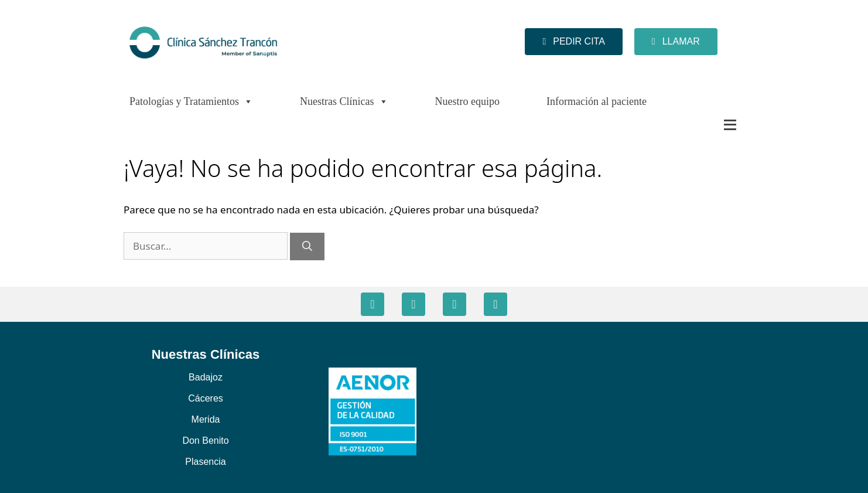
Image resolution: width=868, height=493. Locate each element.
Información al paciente (597, 101)
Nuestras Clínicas (344, 101)
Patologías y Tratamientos (191, 101)
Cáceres (206, 398)
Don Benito (205, 441)
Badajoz (206, 377)
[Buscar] (307, 247)
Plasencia (205, 462)
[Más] (706, 125)
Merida (206, 419)
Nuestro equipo (467, 101)
